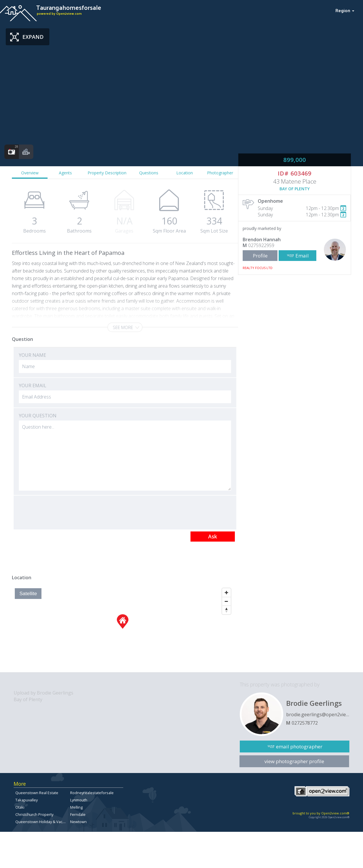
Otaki (20, 807)
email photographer (299, 747)
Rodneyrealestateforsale (92, 793)
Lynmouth (79, 800)
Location (185, 173)
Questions (149, 173)
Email (302, 256)
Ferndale (78, 814)
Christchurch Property (34, 814)
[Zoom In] (226, 593)
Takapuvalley (27, 800)
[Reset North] (226, 610)
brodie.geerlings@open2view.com (318, 714)
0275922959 (261, 245)
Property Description (107, 173)
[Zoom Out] (226, 601)
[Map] (123, 629)
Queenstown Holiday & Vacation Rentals (50, 822)
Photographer (220, 173)
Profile (260, 256)
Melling (76, 807)
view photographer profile (294, 761)
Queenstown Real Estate (37, 793)
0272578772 (305, 723)
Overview (30, 173)
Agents (65, 173)
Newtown (78, 822)
